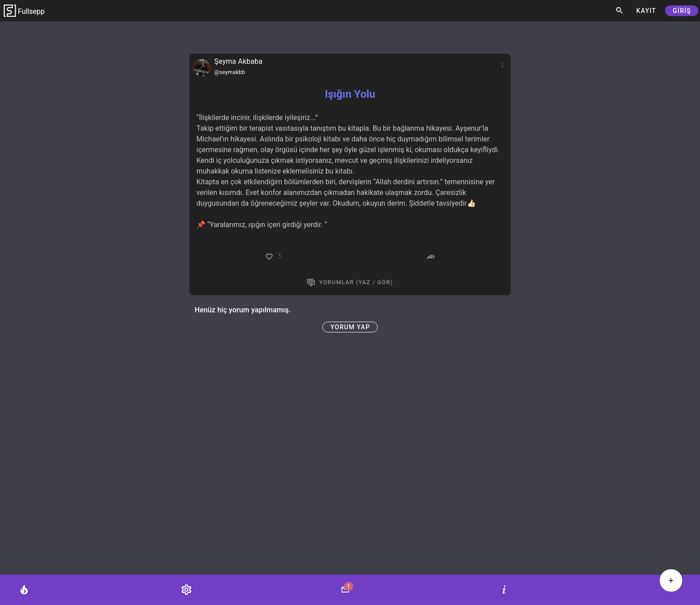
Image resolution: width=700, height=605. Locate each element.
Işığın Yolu (350, 94)
